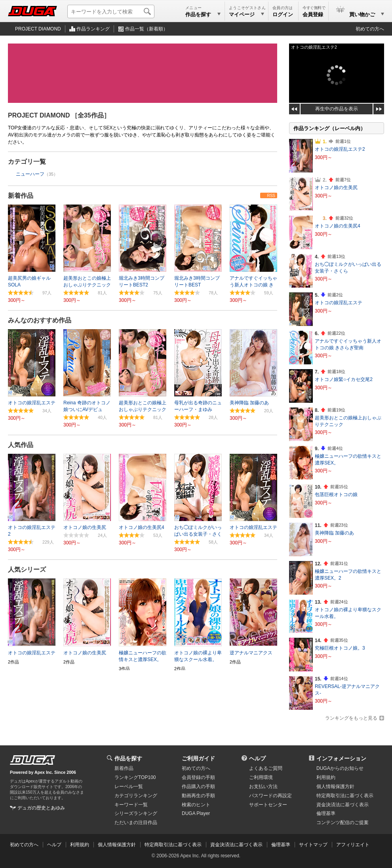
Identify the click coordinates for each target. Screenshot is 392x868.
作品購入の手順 (198, 787)
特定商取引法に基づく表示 (173, 845)
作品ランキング (93, 29)
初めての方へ (370, 29)
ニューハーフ (30, 174)
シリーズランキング (136, 813)
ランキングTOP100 (135, 777)
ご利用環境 (261, 777)
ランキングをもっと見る (351, 718)
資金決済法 (343, 805)
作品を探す (128, 758)
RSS (271, 196)
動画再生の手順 (198, 796)
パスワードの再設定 (270, 796)
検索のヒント (196, 805)
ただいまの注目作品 (136, 823)
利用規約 (326, 777)
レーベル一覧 (129, 787)
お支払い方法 (263, 787)
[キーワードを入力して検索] (111, 11)
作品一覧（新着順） (147, 29)
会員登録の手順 (198, 777)
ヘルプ (257, 758)
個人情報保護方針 (335, 787)
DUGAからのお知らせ (340, 768)
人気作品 (21, 445)
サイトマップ (313, 845)
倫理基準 (326, 813)
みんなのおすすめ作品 (40, 320)
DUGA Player (196, 813)
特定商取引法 (345, 796)
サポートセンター (268, 805)
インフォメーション (341, 758)
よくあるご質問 (266, 768)
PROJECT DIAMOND (38, 29)
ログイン (283, 14)
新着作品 (21, 196)
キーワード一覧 (131, 805)
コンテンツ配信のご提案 (343, 823)
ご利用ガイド (198, 758)
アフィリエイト (353, 845)
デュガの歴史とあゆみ (41, 808)
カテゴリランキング (136, 796)
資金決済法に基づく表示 (236, 845)
